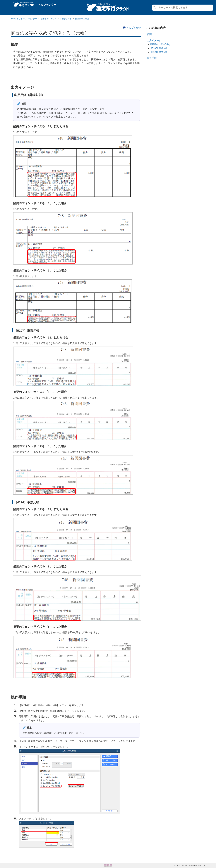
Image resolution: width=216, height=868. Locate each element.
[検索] (183, 8)
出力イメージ (154, 40)
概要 (149, 34)
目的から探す (66, 19)
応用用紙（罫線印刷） (161, 44)
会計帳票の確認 (82, 19)
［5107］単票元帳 (159, 48)
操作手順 (152, 58)
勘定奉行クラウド (48, 19)
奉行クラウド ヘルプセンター (24, 19)
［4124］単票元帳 (159, 52)
